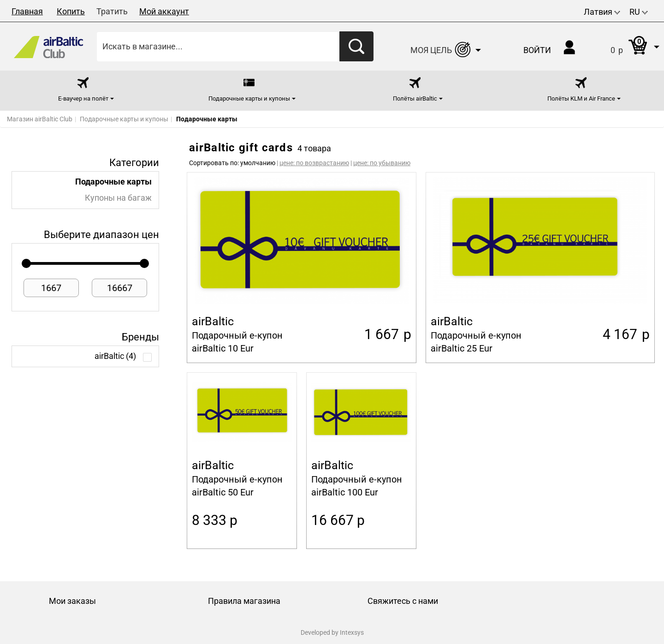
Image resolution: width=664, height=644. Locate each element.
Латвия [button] (602, 12)
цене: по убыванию (382, 163)
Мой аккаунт (164, 11)
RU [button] (639, 12)
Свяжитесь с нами (403, 601)
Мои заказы (72, 601)
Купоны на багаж (118, 198)
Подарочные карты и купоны (124, 119)
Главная (27, 11)
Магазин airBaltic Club (40, 119)
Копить (71, 11)
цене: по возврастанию (314, 163)
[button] (625, 46)
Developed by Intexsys (332, 632)
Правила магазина (244, 601)
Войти (537, 50)
